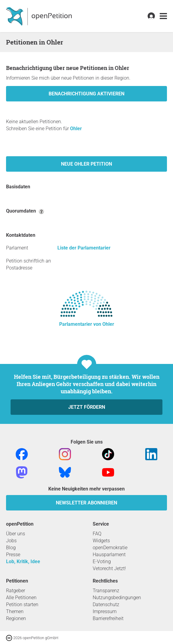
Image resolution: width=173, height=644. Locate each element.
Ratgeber (16, 591)
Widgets (101, 541)
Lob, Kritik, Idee (23, 561)
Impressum (105, 611)
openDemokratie (110, 548)
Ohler (76, 129)
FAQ (97, 534)
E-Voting (102, 561)
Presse (13, 555)
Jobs (11, 541)
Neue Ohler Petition (86, 164)
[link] (163, 16)
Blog (11, 548)
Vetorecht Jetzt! (109, 568)
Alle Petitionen (21, 598)
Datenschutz (106, 604)
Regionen (16, 618)
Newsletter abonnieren (86, 503)
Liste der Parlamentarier (84, 248)
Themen (15, 611)
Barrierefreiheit (108, 618)
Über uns (16, 534)
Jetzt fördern (87, 407)
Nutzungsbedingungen (117, 598)
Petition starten (22, 604)
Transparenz (106, 591)
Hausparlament (109, 555)
